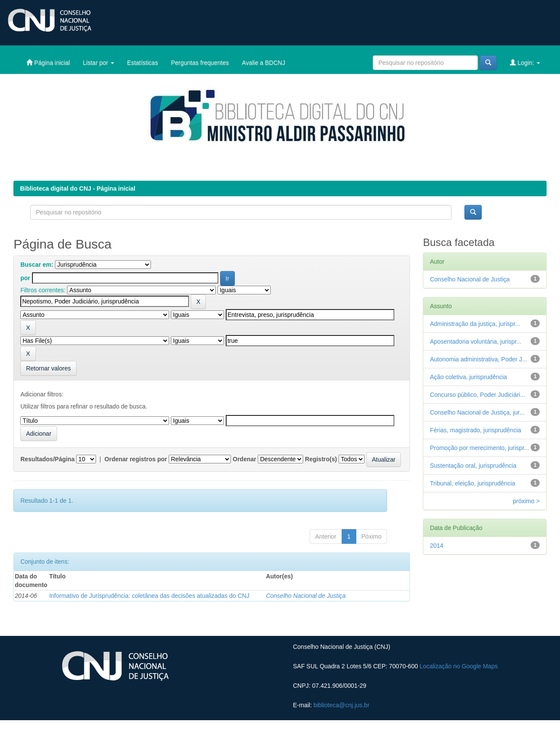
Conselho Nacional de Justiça (306, 596)
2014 (437, 546)
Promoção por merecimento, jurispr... (480, 448)
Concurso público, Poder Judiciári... (477, 395)
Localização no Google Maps (459, 666)
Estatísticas (143, 63)
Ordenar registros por (136, 459)
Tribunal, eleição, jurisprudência (472, 483)
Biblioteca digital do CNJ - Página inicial (78, 188)
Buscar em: (37, 265)
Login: (525, 62)
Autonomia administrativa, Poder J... (478, 359)
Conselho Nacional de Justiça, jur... (477, 412)
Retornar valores (48, 368)
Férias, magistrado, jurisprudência (475, 430)
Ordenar (244, 459)
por (25, 278)
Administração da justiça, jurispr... (475, 324)
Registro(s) (321, 459)
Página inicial (48, 62)
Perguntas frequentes (200, 63)
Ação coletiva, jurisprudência (468, 377)
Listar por (99, 63)
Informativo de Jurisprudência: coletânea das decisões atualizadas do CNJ (149, 596)
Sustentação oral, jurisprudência (473, 466)
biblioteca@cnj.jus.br (341, 705)
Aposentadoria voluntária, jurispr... (476, 342)
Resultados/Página (47, 459)
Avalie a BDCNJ (263, 63)
